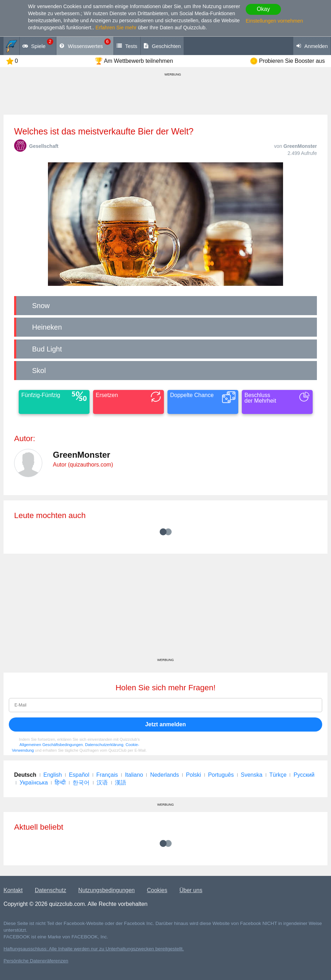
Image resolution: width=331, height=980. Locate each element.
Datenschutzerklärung (104, 745)
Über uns (191, 890)
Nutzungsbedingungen (106, 890)
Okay (263, 9)
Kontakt (13, 890)
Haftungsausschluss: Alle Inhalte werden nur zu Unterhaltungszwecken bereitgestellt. (94, 949)
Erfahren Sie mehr (116, 28)
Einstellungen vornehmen (274, 21)
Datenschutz (51, 890)
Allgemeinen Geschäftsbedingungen (51, 745)
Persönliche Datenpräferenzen (36, 961)
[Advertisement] (165, 608)
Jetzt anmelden (166, 724)
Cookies (157, 890)
